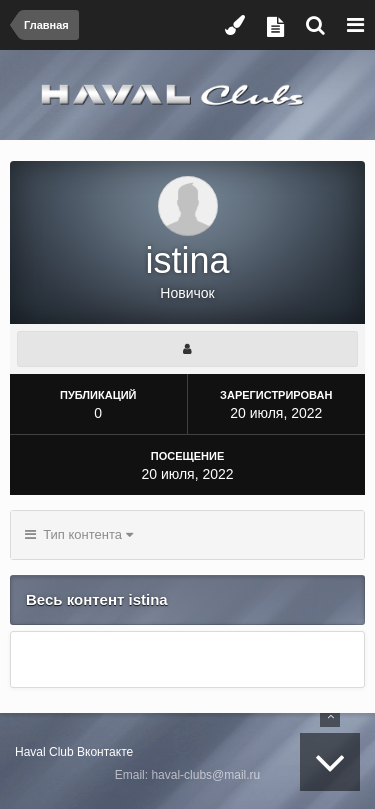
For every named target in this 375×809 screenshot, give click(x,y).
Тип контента (79, 534)
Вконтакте (105, 752)
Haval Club (44, 752)
